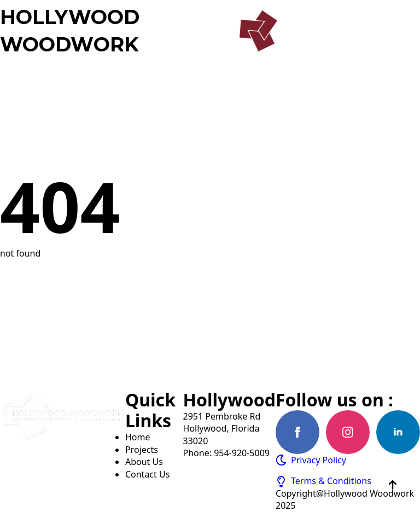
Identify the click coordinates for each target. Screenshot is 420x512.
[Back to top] (393, 485)
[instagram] (348, 432)
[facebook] (297, 432)
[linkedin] (398, 432)
